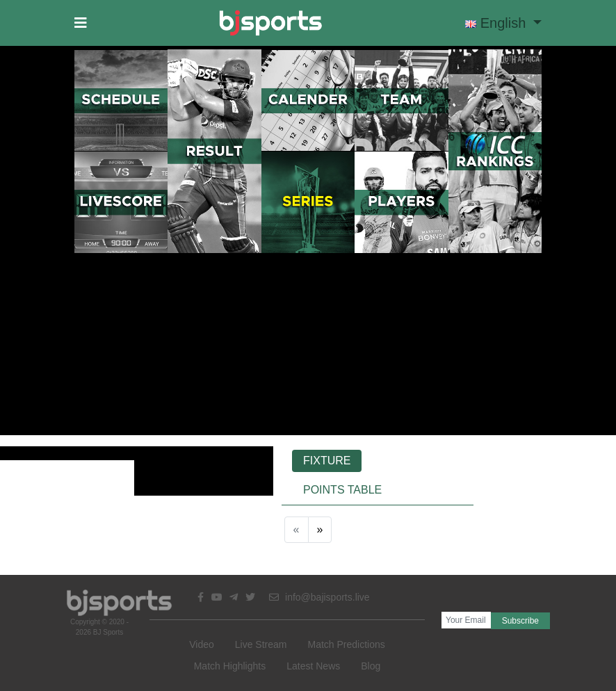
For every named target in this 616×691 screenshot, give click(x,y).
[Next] (320, 530)
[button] (81, 23)
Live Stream (261, 644)
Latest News (313, 666)
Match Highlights (230, 666)
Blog (371, 666)
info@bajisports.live (319, 597)
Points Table (342, 490)
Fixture (327, 461)
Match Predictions (346, 644)
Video (202, 644)
